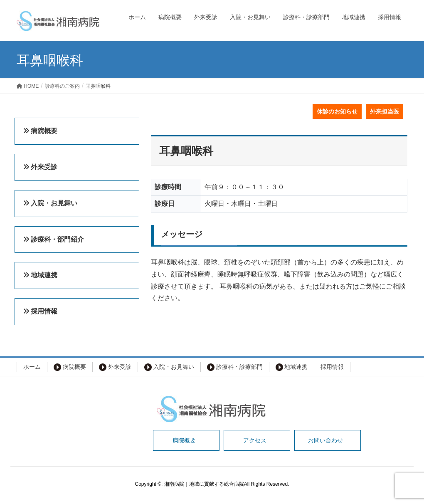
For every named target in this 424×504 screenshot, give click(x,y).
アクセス (255, 440)
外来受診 (115, 367)
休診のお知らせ (337, 111)
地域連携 (292, 367)
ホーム (32, 367)
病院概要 (70, 367)
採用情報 (332, 367)
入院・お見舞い (169, 367)
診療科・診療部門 (235, 367)
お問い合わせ (325, 440)
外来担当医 (385, 111)
